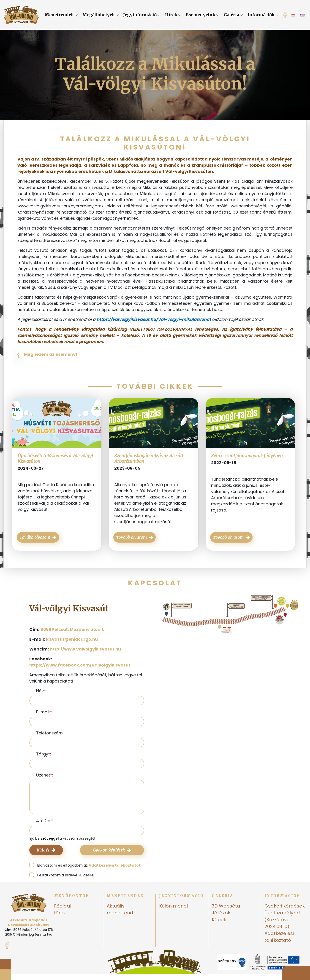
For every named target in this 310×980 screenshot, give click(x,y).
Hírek (173, 15)
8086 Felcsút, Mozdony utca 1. (72, 629)
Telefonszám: (50, 733)
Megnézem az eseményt (51, 354)
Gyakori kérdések (112, 850)
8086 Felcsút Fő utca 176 (33, 930)
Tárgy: (44, 754)
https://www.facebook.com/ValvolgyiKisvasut (80, 665)
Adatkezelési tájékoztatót (115, 865)
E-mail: (44, 712)
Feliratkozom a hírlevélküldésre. (66, 875)
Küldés (46, 850)
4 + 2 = (44, 821)
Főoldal (63, 906)
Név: (41, 691)
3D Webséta (226, 906)
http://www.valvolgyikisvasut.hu (85, 649)
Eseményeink (203, 15)
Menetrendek (61, 15)
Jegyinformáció (142, 15)
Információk (263, 15)
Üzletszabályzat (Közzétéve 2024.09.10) (282, 920)
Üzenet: (45, 775)
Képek (219, 920)
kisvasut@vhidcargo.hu (72, 639)
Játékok (221, 913)
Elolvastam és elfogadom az (89, 865)
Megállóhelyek (101, 15)
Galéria (233, 15)
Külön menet (174, 906)
